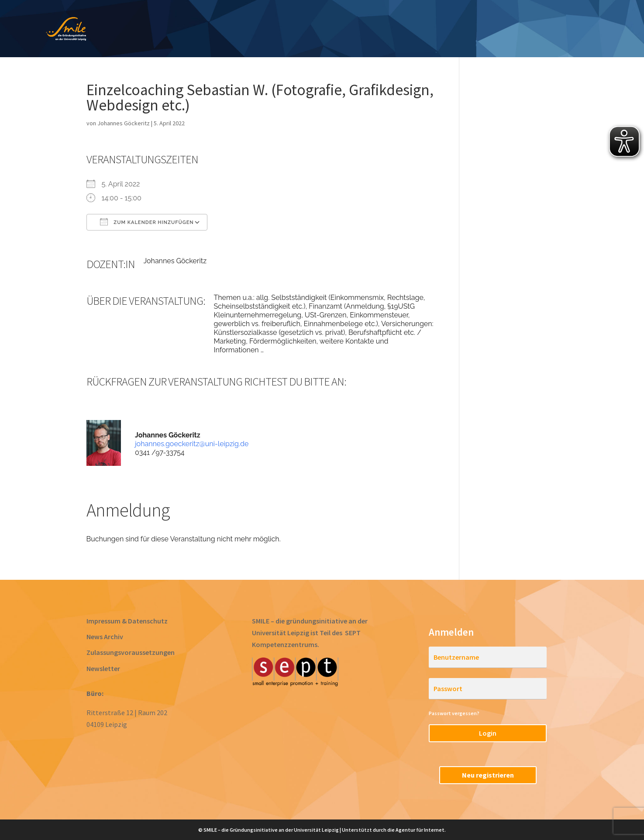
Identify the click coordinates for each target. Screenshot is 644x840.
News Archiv (105, 637)
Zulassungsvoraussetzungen (131, 652)
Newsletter (103, 668)
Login (488, 733)
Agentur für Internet (420, 830)
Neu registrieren (488, 775)
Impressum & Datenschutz (127, 621)
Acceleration (421, 30)
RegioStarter (569, 30)
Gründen (367, 30)
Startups (476, 30)
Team (519, 30)
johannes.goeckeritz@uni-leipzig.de (192, 444)
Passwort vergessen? (454, 713)
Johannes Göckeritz (124, 123)
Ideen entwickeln (244, 30)
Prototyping (313, 30)
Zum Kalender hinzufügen (147, 222)
